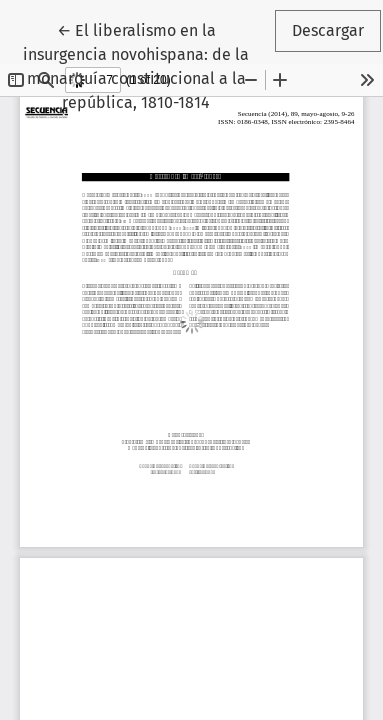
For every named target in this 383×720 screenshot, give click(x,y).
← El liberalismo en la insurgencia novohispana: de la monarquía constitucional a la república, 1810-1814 (146, 65)
